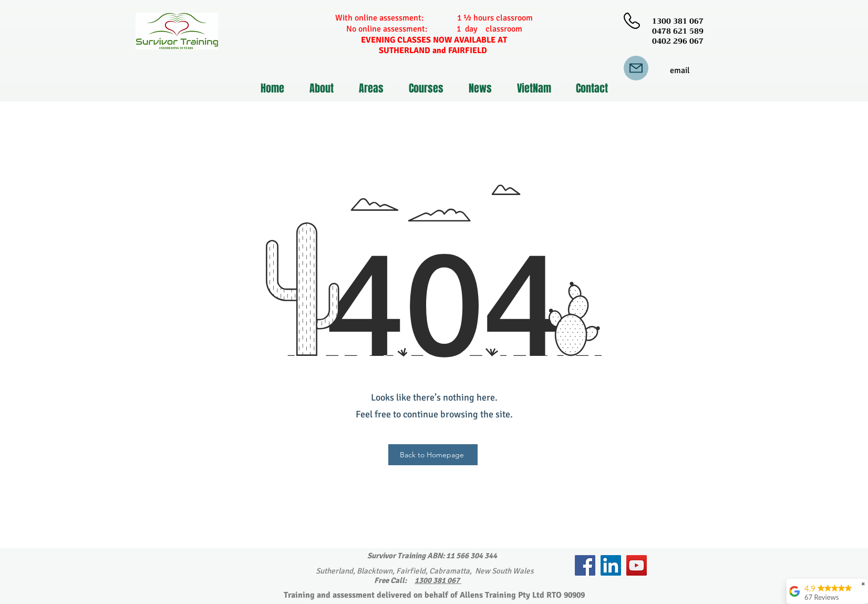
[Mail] (636, 68)
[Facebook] (585, 565)
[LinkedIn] (611, 565)
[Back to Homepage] (433, 455)
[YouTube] (637, 565)
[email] (680, 71)
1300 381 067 (438, 580)
